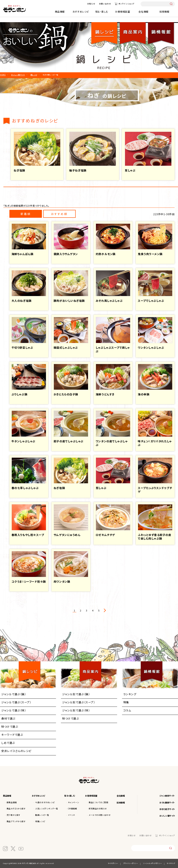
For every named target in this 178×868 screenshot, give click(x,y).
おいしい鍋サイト (167, 816)
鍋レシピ (104, 30)
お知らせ (91, 4)
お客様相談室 (123, 12)
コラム (127, 710)
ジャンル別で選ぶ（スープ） (79, 702)
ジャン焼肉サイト (167, 796)
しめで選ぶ (8, 743)
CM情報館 (73, 809)
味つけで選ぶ (10, 726)
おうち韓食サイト (167, 803)
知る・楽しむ (102, 12)
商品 (133, 30)
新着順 (26, 214)
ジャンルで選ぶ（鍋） (14, 694)
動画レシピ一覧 (42, 815)
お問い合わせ (105, 4)
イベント (72, 815)
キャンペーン (73, 802)
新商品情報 (12, 802)
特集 (126, 702)
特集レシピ (40, 821)
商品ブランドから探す (16, 821)
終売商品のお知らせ (98, 809)
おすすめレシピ (81, 12)
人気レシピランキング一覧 (47, 809)
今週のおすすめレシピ (45, 802)
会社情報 (143, 12)
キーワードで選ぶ (12, 735)
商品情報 (60, 12)
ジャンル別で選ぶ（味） (76, 710)
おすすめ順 (59, 214)
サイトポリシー (113, 863)
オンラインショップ (126, 4)
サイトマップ (171, 863)
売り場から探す (13, 815)
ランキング (130, 694)
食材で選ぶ (8, 718)
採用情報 (164, 12)
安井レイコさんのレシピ (16, 751)
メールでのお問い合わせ (100, 815)
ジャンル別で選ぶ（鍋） (76, 694)
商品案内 (91, 668)
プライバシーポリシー (130, 863)
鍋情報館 (161, 30)
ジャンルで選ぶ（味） (14, 710)
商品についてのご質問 (98, 802)
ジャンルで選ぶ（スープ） (16, 702)
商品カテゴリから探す (16, 809)
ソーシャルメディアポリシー (152, 863)
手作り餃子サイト (167, 809)
